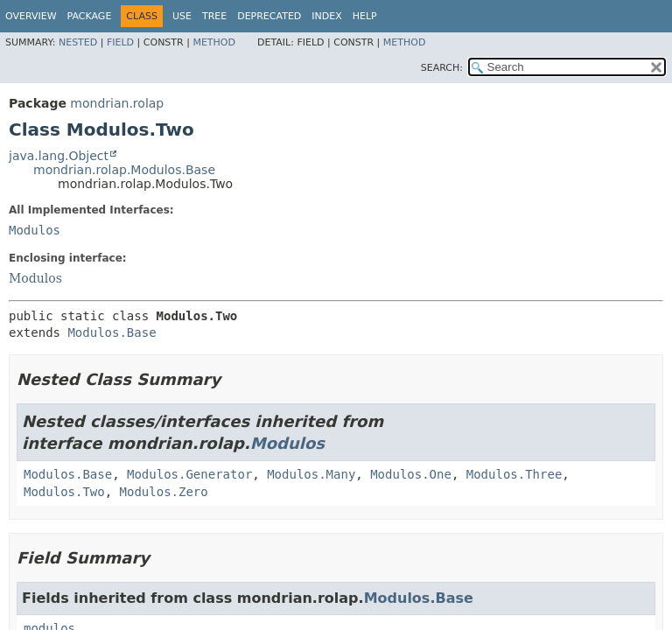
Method (214, 42)
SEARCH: (442, 68)
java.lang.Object (59, 156)
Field (120, 42)
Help (365, 16)
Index (326, 16)
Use (182, 16)
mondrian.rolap (117, 103)
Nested (78, 42)
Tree (214, 16)
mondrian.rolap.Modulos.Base (124, 170)
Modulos (35, 230)
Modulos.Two (64, 492)
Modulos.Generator (189, 474)
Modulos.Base (112, 332)
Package (90, 16)
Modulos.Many (311, 474)
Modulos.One (411, 474)
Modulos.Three (514, 474)
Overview (31, 16)
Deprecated (269, 16)
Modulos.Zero (164, 492)
